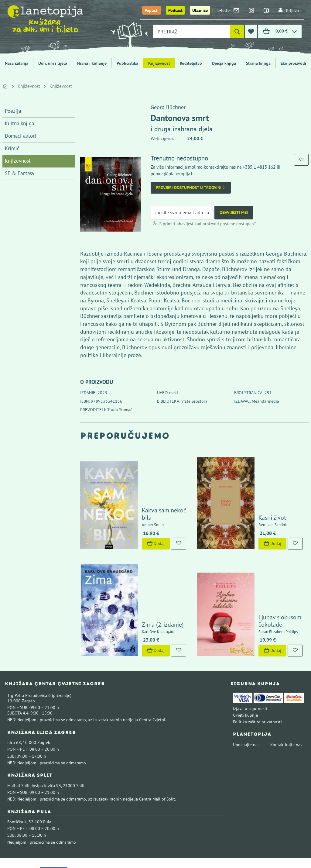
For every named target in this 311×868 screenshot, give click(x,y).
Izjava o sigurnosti (250, 659)
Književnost (159, 63)
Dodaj (142, 519)
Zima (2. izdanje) (149, 575)
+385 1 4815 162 (259, 167)
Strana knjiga (258, 63)
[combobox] (191, 31)
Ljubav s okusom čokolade (266, 571)
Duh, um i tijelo (53, 63)
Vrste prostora (194, 401)
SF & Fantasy (20, 173)
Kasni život (258, 493)
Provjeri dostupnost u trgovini (191, 188)
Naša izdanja (17, 63)
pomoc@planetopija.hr (173, 174)
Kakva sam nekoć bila (155, 493)
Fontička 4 (17, 772)
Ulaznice (200, 10)
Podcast (175, 10)
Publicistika (127, 63)
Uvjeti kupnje (245, 666)
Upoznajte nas (246, 695)
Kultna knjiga (19, 123)
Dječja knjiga (224, 63)
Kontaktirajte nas (286, 695)
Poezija (13, 111)
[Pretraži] (237, 31)
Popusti (152, 10)
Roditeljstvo (191, 63)
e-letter (228, 10)
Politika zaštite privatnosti (257, 672)
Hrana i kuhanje (92, 63)
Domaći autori (21, 136)
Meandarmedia (265, 401)
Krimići (13, 148)
